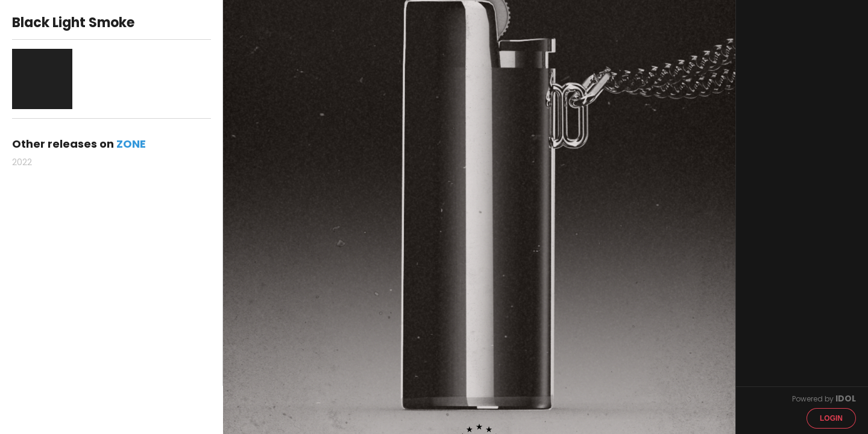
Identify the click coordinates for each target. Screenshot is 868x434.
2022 (22, 162)
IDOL (846, 398)
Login (831, 418)
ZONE (131, 144)
